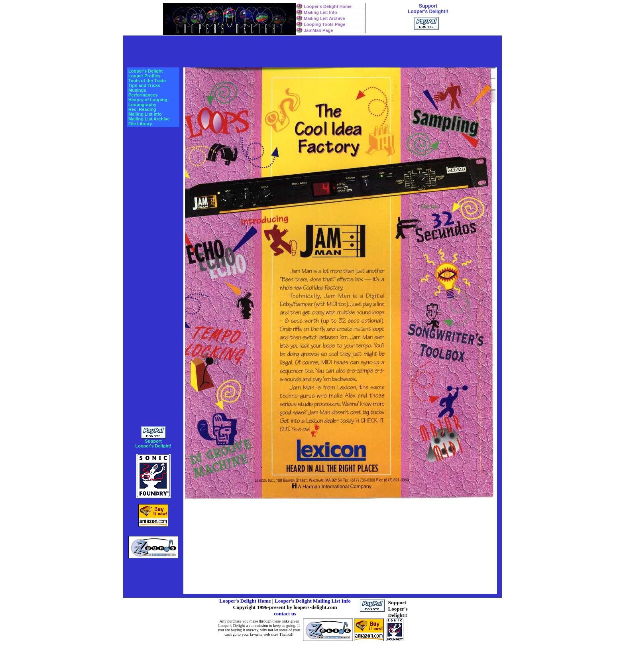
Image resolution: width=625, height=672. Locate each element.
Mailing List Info (320, 12)
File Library (140, 124)
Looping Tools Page (324, 24)
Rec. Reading (142, 109)
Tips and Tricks (144, 85)
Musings (137, 90)
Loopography (142, 104)
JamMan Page (318, 30)
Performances (143, 95)
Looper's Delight (145, 71)
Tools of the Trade (147, 81)
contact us (285, 614)
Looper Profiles (144, 76)
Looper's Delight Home (328, 6)
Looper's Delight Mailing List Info (313, 601)
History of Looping (148, 100)
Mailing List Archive (324, 18)
